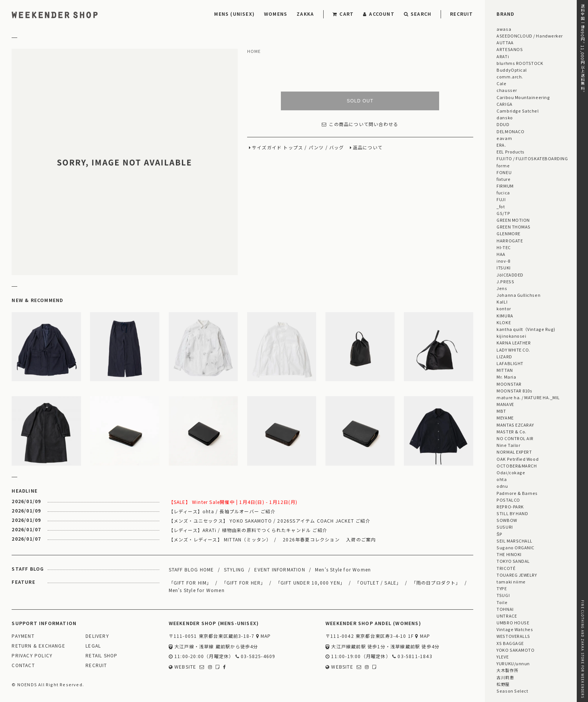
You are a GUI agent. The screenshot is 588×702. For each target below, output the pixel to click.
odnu (502, 486)
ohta (502, 479)
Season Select (512, 691)
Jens (502, 288)
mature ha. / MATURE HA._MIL (528, 397)
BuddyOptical (511, 70)
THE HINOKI (509, 554)
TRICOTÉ (506, 568)
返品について (368, 148)
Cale (501, 83)
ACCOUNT (379, 14)
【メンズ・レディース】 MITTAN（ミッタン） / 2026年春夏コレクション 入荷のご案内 (272, 539)
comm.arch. (510, 77)
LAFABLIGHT (510, 363)
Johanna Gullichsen (518, 295)
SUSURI (505, 527)
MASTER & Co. (511, 431)
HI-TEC (503, 247)
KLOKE (504, 322)
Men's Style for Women (343, 569)
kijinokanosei (511, 336)
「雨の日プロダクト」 (436, 582)
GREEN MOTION (513, 220)
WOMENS (276, 14)
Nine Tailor (508, 445)
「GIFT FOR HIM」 (190, 582)
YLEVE (502, 657)
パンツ (316, 148)
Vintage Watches (515, 629)
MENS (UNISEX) (234, 14)
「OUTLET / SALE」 (378, 582)
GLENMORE (508, 233)
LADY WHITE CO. (513, 350)
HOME (254, 51)
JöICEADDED (510, 275)
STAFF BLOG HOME (191, 569)
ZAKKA (305, 14)
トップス (293, 148)
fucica (503, 192)
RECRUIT (461, 14)
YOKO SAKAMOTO (515, 650)
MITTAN (505, 370)
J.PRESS (505, 281)
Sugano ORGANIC (515, 547)
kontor (504, 308)
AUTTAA (505, 42)
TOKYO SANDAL (513, 561)
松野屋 (503, 684)
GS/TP (503, 213)
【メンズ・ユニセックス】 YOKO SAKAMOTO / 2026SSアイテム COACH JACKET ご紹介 (270, 521)
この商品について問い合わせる (360, 124)
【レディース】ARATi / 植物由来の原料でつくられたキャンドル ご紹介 (248, 530)
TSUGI (503, 595)
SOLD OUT (360, 101)
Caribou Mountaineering (523, 97)
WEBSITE (183, 667)
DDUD (503, 124)
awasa (504, 29)
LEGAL (93, 646)
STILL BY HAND (512, 513)
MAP (264, 636)
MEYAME (505, 418)
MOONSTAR (509, 384)
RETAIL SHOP (101, 656)
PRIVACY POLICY (32, 656)
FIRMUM (505, 186)
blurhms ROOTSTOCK (520, 63)
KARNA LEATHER (514, 343)
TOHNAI (505, 609)
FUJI (501, 199)
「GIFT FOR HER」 (244, 582)
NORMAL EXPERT (514, 452)
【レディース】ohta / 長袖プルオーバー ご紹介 (222, 511)
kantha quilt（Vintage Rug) (526, 329)
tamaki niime (511, 582)
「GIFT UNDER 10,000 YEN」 (310, 582)
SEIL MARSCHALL (514, 541)
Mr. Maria (506, 377)
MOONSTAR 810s (514, 391)
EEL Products (510, 152)
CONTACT (23, 665)
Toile (502, 602)
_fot (501, 206)
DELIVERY (97, 636)
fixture (503, 179)
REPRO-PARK (510, 507)
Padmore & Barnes (517, 493)
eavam (504, 138)
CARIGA (504, 104)
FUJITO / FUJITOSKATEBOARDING (532, 158)
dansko (505, 117)
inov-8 (503, 261)
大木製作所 (507, 670)
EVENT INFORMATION (280, 569)
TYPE (502, 588)
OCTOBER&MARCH (517, 466)
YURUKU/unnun (513, 663)
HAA (501, 254)
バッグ (337, 148)
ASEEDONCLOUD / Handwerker (530, 36)
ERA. (501, 145)
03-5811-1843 (412, 656)
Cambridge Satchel (517, 111)
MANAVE (505, 404)
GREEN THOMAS (513, 227)
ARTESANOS (510, 49)
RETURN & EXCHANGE (38, 646)
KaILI (502, 302)
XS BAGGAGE (510, 643)
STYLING (234, 569)
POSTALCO (508, 500)
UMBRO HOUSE (513, 622)
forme (503, 165)
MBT (501, 411)
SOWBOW (507, 520)
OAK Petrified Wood (517, 459)
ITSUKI (503, 268)
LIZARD (504, 356)
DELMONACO (510, 131)
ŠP (499, 534)
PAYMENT (23, 636)
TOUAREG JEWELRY (517, 575)
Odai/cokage (511, 472)
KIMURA (505, 316)
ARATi (503, 56)
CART (343, 14)
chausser (507, 90)
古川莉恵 (505, 677)
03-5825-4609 (256, 656)
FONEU (504, 172)
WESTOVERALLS (513, 636)
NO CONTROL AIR (515, 438)
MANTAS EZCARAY (515, 425)
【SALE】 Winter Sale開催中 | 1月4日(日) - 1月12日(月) (233, 502)
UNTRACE (507, 616)
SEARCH (418, 14)
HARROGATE (510, 241)
